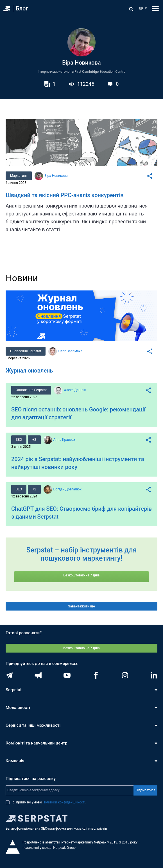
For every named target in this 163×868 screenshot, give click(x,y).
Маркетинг (19, 176)
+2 (34, 440)
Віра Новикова (56, 176)
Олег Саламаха (70, 351)
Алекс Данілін (75, 390)
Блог (22, 8)
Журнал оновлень (29, 371)
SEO (19, 440)
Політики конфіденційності (64, 802)
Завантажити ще (81, 606)
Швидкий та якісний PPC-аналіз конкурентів (65, 195)
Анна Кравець (64, 440)
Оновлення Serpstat (26, 351)
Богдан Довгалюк (67, 489)
